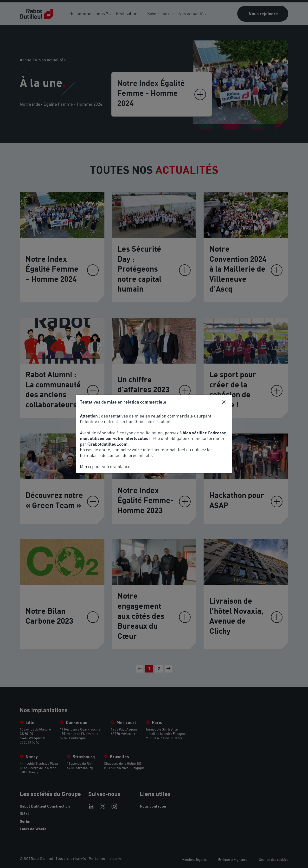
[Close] (224, 402)
